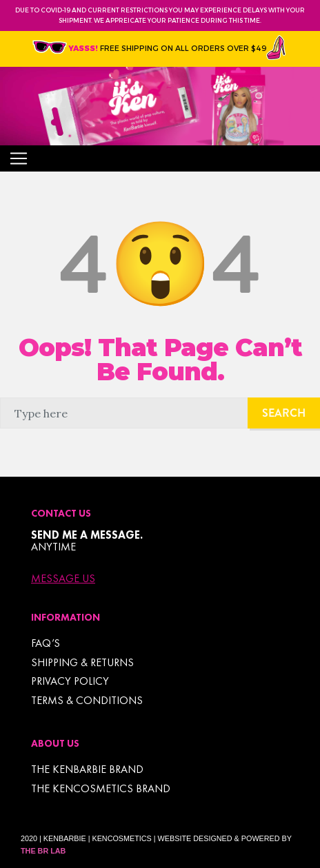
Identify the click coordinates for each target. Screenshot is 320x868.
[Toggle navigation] (19, 158)
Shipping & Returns (82, 662)
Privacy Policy (70, 681)
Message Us (63, 579)
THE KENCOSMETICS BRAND (101, 788)
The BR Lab (43, 851)
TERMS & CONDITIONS (87, 700)
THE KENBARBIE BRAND (87, 769)
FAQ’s (46, 643)
